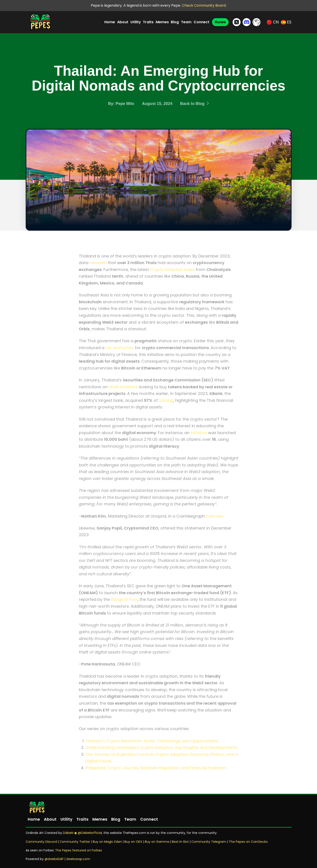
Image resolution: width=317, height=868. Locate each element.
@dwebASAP (54, 859)
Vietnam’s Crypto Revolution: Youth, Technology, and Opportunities (152, 741)
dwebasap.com (78, 859)
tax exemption (120, 348)
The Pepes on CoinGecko (248, 842)
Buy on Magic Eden (107, 842)
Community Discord (41, 842)
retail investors (123, 387)
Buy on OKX (133, 842)
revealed (98, 263)
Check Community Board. (204, 5)
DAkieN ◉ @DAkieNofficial (82, 833)
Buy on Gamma (157, 842)
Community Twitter (75, 842)
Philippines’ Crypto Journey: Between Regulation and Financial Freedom (156, 768)
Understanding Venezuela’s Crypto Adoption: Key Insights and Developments (161, 747)
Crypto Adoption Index (172, 270)
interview (215, 516)
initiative (199, 433)
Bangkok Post (124, 599)
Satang (166, 400)
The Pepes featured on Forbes (79, 850)
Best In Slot (180, 842)
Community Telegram (209, 842)
